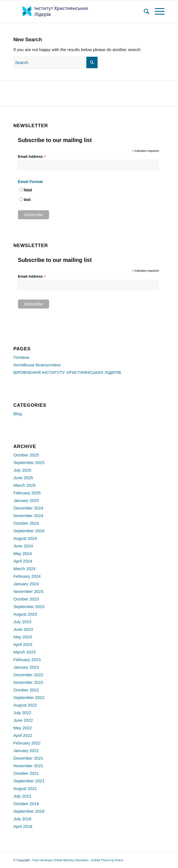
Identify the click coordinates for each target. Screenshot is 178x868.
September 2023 (29, 607)
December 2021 (28, 758)
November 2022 (28, 682)
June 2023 (23, 629)
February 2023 (27, 660)
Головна (21, 357)
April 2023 (23, 644)
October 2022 (26, 690)
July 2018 (22, 819)
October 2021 (26, 773)
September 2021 (29, 781)
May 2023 (23, 637)
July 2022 (22, 713)
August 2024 (25, 538)
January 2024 (26, 584)
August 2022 (25, 705)
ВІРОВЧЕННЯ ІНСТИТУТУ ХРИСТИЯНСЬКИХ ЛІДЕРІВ (67, 372)
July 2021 (22, 796)
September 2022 (29, 697)
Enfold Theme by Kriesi (107, 860)
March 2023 (25, 652)
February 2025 (27, 493)
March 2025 (25, 485)
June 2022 (23, 720)
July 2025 (22, 470)
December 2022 (28, 675)
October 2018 (26, 804)
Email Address (32, 157)
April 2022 (23, 735)
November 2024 (28, 516)
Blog (18, 414)
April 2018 (23, 826)
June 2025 (23, 478)
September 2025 (29, 462)
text (27, 200)
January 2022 (26, 751)
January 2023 (26, 667)
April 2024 (23, 561)
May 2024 (23, 553)
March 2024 (25, 569)
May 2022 (23, 728)
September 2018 (29, 811)
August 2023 (25, 614)
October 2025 (26, 455)
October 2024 (26, 523)
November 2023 (28, 591)
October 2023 (26, 599)
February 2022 (27, 743)
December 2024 (28, 508)
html (28, 190)
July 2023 (22, 622)
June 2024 (23, 546)
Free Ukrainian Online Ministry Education (61, 860)
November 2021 (28, 766)
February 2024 (27, 576)
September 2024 (29, 531)
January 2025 (26, 500)
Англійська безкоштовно (37, 365)
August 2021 (25, 788)
